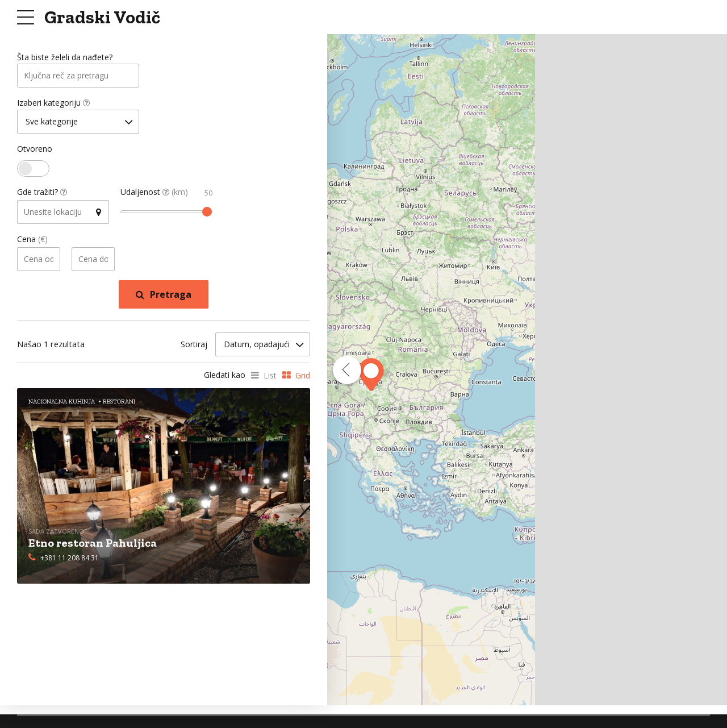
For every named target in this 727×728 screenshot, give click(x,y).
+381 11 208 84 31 (70, 559)
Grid (303, 377)
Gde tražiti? (42, 194)
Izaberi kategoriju (53, 104)
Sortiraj (194, 346)
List (270, 377)
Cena (32, 241)
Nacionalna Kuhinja (62, 403)
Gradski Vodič (102, 17)
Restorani (119, 403)
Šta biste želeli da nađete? (65, 58)
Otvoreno (35, 151)
